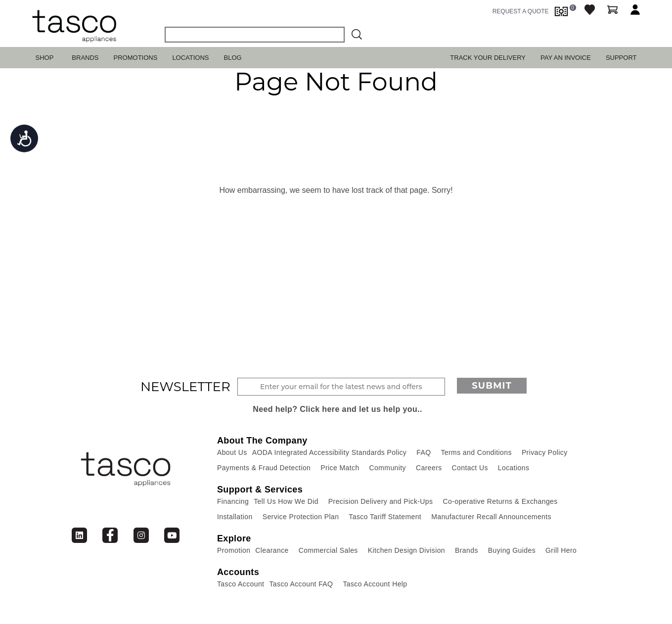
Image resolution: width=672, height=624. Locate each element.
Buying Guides (512, 550)
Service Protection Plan (301, 517)
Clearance (272, 550)
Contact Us (470, 468)
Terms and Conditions (476, 452)
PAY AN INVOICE (566, 58)
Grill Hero (561, 550)
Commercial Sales (328, 550)
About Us (232, 452)
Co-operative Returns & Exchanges (500, 501)
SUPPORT (621, 58)
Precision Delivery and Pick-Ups (381, 501)
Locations (190, 58)
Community (388, 468)
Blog (233, 58)
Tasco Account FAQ (301, 584)
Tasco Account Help (375, 584)
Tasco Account (241, 584)
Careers (429, 468)
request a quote (521, 11)
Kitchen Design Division (406, 550)
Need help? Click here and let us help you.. (337, 409)
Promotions (136, 58)
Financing (233, 501)
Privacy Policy (545, 452)
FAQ (424, 452)
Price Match (340, 468)
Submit (492, 386)
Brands (85, 58)
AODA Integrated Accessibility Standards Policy (330, 452)
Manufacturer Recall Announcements (491, 517)
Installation (235, 517)
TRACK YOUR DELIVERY (488, 58)
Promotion (234, 550)
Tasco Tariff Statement (385, 517)
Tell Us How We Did (286, 501)
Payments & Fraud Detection (264, 468)
